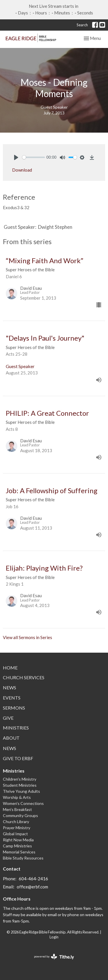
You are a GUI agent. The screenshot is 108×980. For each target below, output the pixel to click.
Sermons (14, 708)
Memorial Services (19, 852)
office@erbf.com (32, 887)
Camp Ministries (17, 846)
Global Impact (15, 834)
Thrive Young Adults (21, 791)
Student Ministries (20, 785)
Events (12, 698)
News (10, 687)
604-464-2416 (33, 879)
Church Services (24, 677)
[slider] (34, 157)
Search (82, 25)
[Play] (16, 157)
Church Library (16, 822)
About (11, 738)
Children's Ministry (20, 779)
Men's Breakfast (17, 809)
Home (10, 668)
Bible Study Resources (23, 858)
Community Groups (20, 815)
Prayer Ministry (17, 828)
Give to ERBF (18, 758)
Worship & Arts (17, 797)
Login (54, 937)
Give (8, 718)
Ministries (16, 728)
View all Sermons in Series (28, 637)
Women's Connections (23, 803)
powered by (54, 957)
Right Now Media (18, 840)
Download (22, 170)
